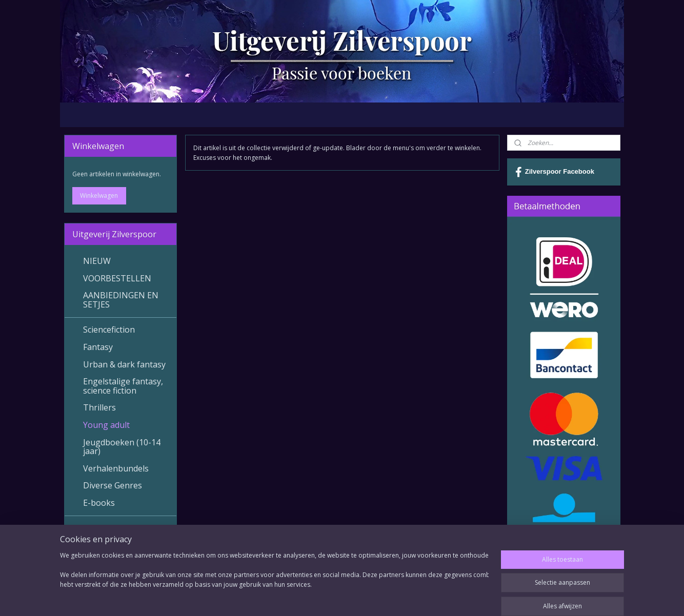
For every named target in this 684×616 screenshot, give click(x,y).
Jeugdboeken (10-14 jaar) (122, 447)
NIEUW (97, 261)
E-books (99, 503)
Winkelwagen (99, 196)
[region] (274, 581)
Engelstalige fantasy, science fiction (123, 386)
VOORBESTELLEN (117, 278)
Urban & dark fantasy (124, 364)
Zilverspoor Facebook (555, 172)
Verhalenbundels (116, 468)
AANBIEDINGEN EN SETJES (121, 300)
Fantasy (98, 347)
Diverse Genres (113, 485)
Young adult (106, 425)
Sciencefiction (109, 330)
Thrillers (99, 407)
